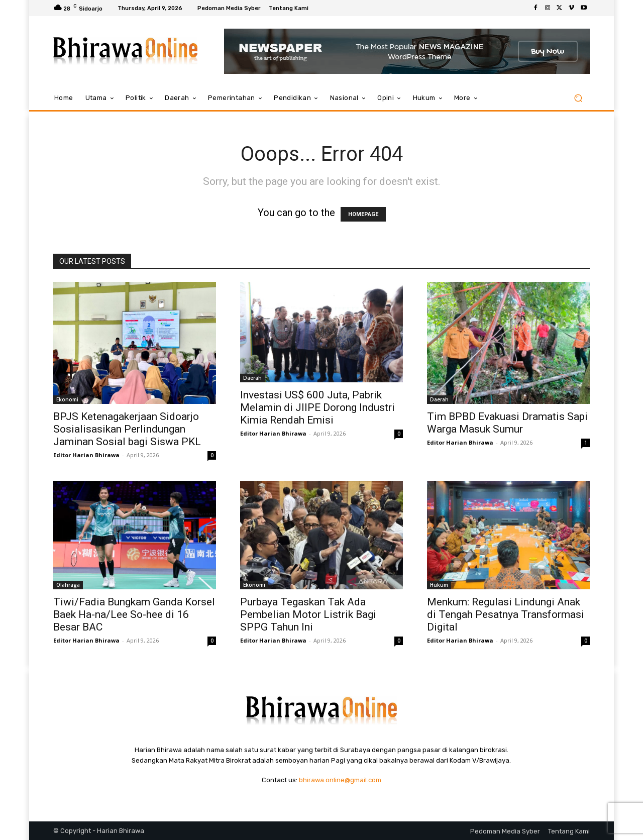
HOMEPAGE (363, 214)
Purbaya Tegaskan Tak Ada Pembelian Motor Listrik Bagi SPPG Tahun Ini (308, 614)
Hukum (439, 585)
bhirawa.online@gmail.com (340, 780)
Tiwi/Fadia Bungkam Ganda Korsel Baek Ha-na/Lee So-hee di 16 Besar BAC (134, 614)
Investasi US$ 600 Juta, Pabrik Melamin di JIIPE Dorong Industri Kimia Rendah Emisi (317, 407)
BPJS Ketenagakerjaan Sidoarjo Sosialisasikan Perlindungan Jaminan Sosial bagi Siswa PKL (127, 429)
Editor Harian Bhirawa (86, 455)
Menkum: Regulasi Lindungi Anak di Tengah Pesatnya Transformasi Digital (506, 614)
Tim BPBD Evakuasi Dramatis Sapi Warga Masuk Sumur (507, 423)
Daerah (252, 378)
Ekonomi (67, 399)
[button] (578, 98)
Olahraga (68, 585)
